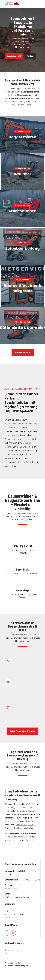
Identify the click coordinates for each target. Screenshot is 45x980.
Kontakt (30, 56)
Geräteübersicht (14, 56)
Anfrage (21, 837)
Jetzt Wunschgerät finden (23, 731)
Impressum (9, 911)
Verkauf (8, 953)
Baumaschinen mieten (14, 950)
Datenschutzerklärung (14, 914)
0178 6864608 (11, 888)
